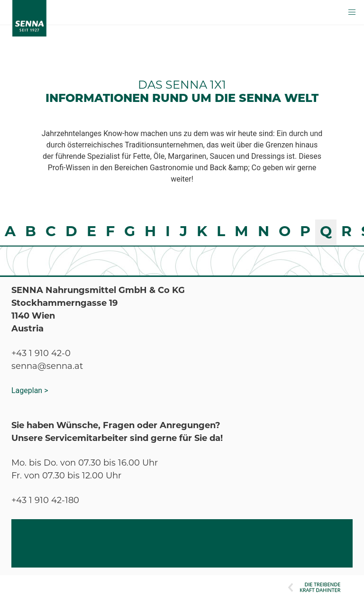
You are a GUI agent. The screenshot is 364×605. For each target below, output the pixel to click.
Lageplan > (30, 390)
